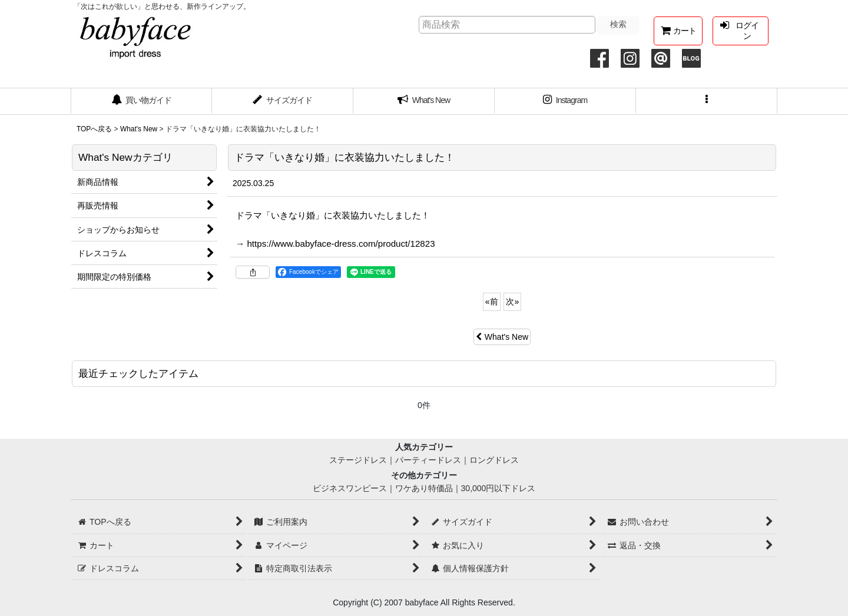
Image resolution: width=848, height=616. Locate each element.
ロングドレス (494, 460)
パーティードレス (428, 460)
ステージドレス (358, 460)
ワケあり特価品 (424, 488)
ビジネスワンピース (350, 488)
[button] (707, 101)
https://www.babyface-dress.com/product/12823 (341, 244)
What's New (502, 337)
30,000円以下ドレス (498, 488)
